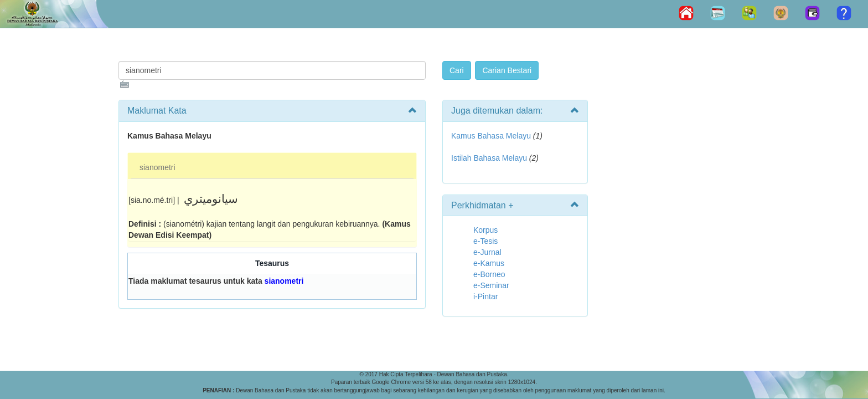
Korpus (485, 230)
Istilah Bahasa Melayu (489, 158)
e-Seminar (491, 285)
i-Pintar (485, 296)
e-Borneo (489, 274)
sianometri (157, 167)
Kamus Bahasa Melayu (492, 136)
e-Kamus (489, 263)
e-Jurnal (487, 252)
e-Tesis (485, 241)
